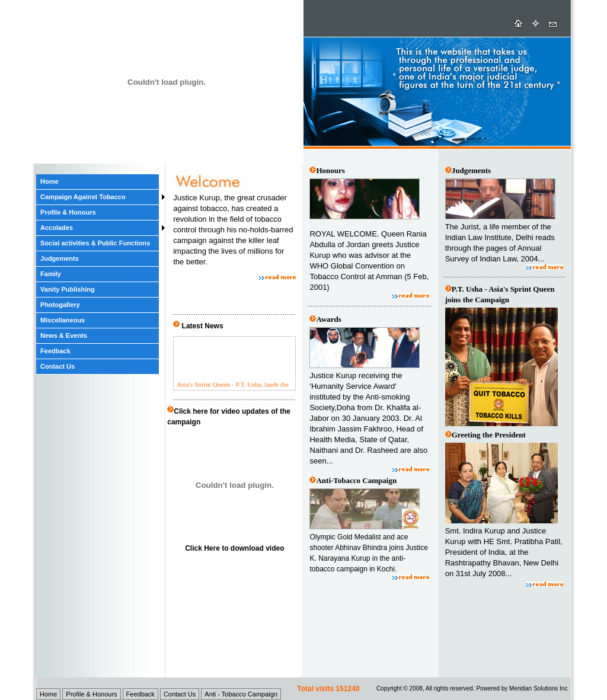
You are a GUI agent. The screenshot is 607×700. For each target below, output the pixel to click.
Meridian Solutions (533, 688)
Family (51, 274)
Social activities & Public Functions (95, 243)
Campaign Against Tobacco (83, 197)
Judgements (60, 258)
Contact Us (57, 366)
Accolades (57, 228)
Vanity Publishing (68, 289)
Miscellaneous (63, 320)
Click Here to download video (234, 548)
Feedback (55, 351)
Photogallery (60, 305)
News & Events (64, 335)
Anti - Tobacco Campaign (241, 694)
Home (49, 181)
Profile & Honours (68, 212)
